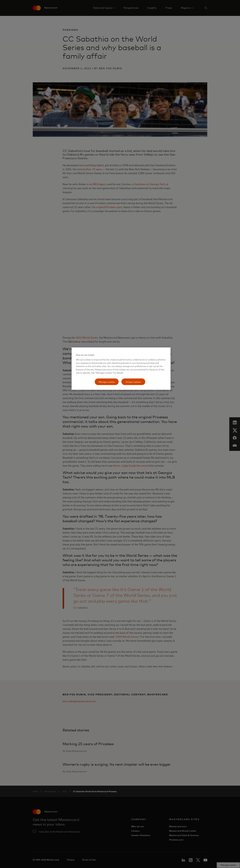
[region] (121, 369)
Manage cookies (107, 382)
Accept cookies (133, 382)
